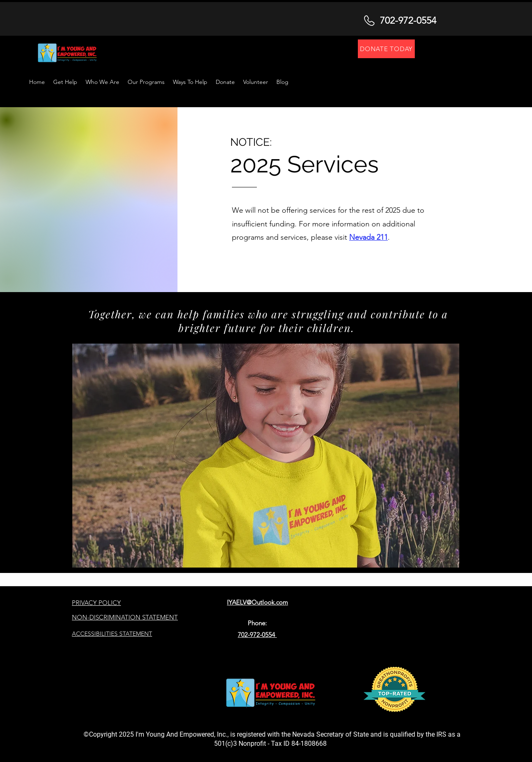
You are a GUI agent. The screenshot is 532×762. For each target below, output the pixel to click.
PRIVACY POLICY (96, 603)
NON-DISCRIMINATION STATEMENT (125, 617)
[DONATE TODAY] (386, 49)
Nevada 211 (368, 237)
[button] (190, 82)
